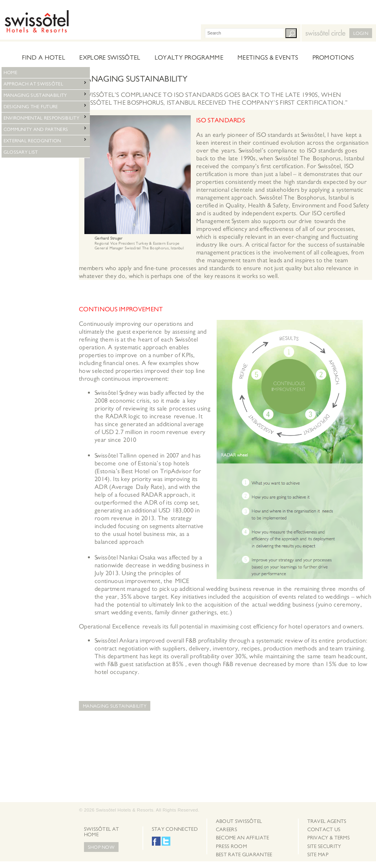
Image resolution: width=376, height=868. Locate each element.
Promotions (333, 57)
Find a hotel (44, 57)
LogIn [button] (361, 33)
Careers (226, 830)
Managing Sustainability (115, 706)
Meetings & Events (268, 57)
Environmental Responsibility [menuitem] (46, 117)
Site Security (324, 846)
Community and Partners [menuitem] (46, 128)
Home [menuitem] (10, 73)
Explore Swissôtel (110, 57)
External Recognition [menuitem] (46, 140)
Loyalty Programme (189, 57)
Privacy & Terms (329, 838)
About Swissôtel (239, 821)
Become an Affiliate (243, 838)
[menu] (46, 73)
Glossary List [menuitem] (21, 152)
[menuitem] (244, 821)
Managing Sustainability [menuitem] (46, 94)
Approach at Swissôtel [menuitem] (46, 83)
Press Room (231, 846)
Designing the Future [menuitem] (46, 106)
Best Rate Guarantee (244, 855)
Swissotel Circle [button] (307, 30)
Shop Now (101, 847)
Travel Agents (327, 821)
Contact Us (324, 830)
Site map (318, 855)
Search (291, 33)
